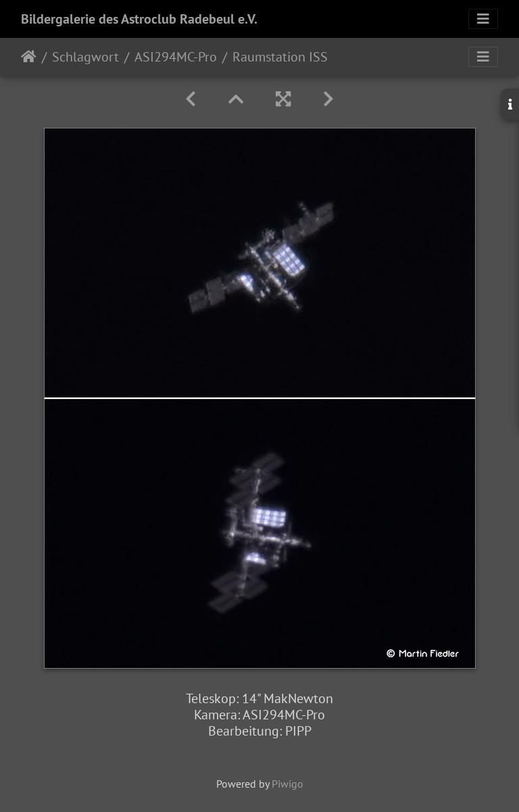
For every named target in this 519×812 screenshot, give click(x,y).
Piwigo (288, 784)
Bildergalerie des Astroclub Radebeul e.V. (139, 19)
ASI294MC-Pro (176, 57)
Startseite (29, 57)
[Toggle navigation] (483, 19)
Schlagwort (85, 57)
